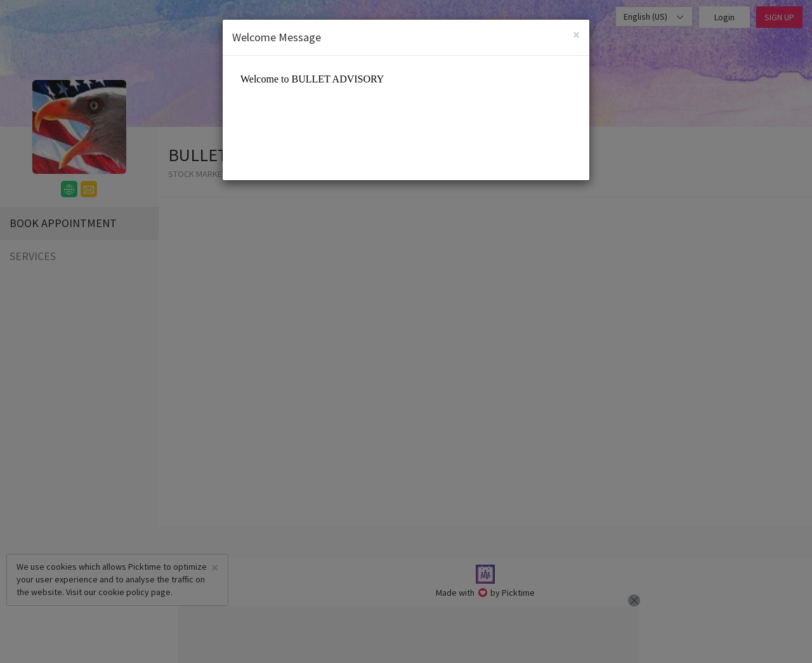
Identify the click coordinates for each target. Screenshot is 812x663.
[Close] (576, 35)
